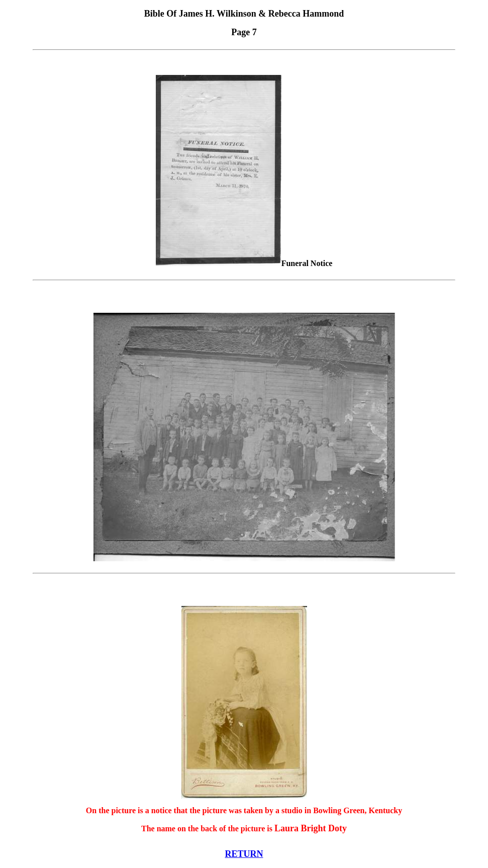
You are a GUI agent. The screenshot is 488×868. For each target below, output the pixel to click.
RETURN (244, 854)
